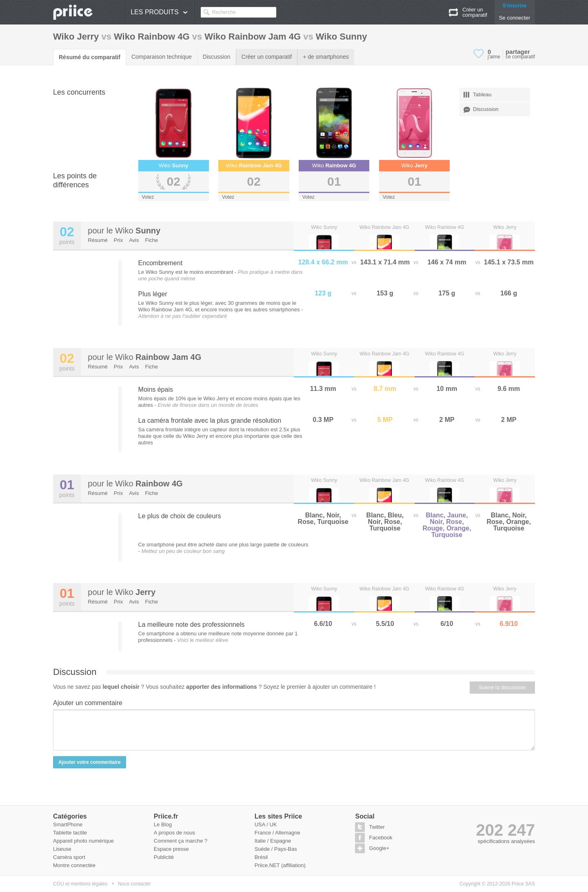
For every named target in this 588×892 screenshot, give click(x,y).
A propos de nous (174, 833)
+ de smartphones (326, 57)
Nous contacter (134, 884)
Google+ (379, 848)
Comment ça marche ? (181, 841)
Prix (118, 240)
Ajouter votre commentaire (90, 762)
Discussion (217, 57)
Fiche (152, 240)
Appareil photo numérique (83, 841)
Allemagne (287, 833)
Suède (262, 849)
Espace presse (171, 849)
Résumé (98, 240)
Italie (260, 841)
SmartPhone (68, 824)
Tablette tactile (70, 833)
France (263, 833)
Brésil (261, 857)
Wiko (138, 231)
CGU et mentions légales (80, 884)
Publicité (164, 857)
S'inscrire (515, 6)
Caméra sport (69, 857)
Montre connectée (74, 865)
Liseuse (62, 849)
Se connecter (515, 18)
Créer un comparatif (267, 57)
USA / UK (266, 824)
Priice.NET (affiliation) (280, 865)
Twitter (377, 827)
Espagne (281, 841)
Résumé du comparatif (90, 57)
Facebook (381, 838)
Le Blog (163, 824)
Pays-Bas (286, 849)
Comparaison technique (162, 57)
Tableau (478, 95)
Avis (134, 240)
